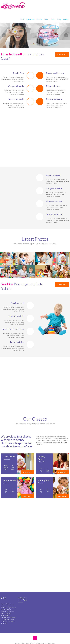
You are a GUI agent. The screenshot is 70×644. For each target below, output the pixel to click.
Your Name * (6, 552)
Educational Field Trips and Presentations (16, 373)
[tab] (17, 373)
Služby (59, 17)
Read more (28, 472)
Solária (46, 17)
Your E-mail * (30, 552)
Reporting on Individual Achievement (20, 389)
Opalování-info (30, 17)
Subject (51, 552)
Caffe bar (39, 17)
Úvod (22, 17)
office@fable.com (40, 545)
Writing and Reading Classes (16, 394)
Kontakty (66, 17)
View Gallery (62, 284)
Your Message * (7, 559)
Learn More (62, 54)
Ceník (53, 17)
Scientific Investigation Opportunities (14, 401)
